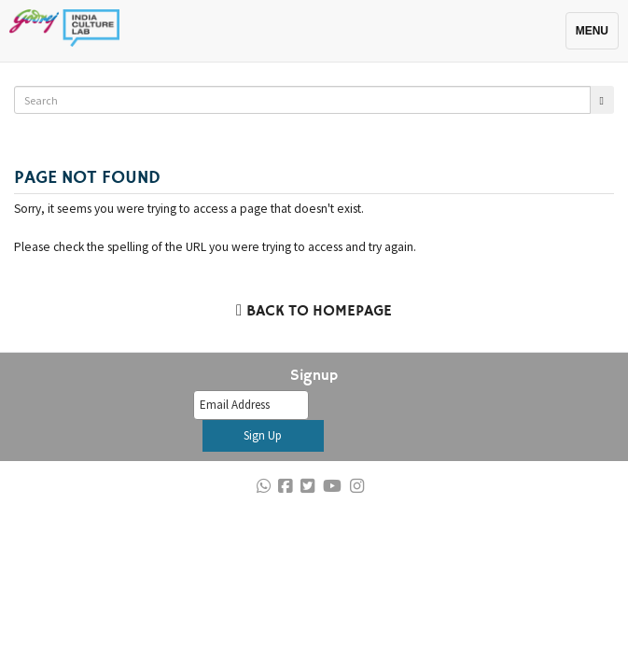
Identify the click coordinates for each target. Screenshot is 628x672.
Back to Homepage (314, 312)
